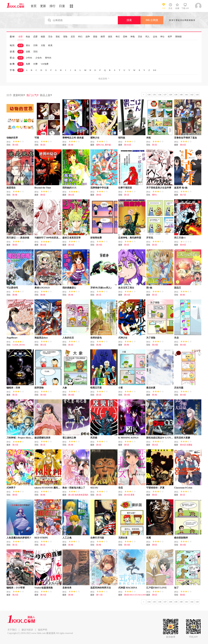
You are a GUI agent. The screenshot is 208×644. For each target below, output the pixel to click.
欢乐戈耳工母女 (126, 288)
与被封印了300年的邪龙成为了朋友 (52, 238)
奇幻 (118, 37)
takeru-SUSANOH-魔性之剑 (49, 488)
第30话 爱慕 (129, 495)
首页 (34, 6)
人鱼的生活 (68, 338)
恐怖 (125, 37)
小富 (121, 388)
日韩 (35, 45)
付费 (35, 64)
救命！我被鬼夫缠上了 (74, 488)
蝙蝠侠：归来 (13, 388)
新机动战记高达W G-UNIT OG (162, 438)
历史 (140, 37)
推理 (103, 37)
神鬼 (133, 37)
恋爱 (35, 37)
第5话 (127, 445)
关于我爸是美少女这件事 (159, 188)
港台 (28, 45)
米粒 (149, 138)
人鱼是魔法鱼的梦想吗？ (19, 538)
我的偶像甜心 (69, 288)
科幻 (80, 37)
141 (187, 95)
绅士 (162, 37)
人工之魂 (67, 538)
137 (165, 95)
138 (170, 95)
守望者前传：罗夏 (155, 488)
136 (160, 95)
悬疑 (95, 37)
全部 (20, 37)
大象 (65, 388)
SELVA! (94, 488)
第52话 (43, 345)
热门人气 (33, 95)
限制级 (179, 37)
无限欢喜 (123, 538)
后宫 (73, 37)
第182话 (128, 145)
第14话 (15, 445)
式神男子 (11, 488)
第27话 (183, 195)
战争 (88, 37)
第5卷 (182, 295)
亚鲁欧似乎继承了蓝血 (186, 138)
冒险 (65, 37)
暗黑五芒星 (96, 388)
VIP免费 (45, 64)
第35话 (71, 245)
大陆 (43, 45)
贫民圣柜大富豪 (182, 438)
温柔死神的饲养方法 (101, 588)
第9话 (155, 545)
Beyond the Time (43, 188)
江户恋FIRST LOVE (156, 588)
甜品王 (178, 288)
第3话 (127, 245)
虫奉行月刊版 (97, 538)
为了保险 (151, 338)
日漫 (62, 6)
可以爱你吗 (12, 288)
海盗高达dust (41, 338)
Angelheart (12, 338)
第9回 (182, 595)
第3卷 (127, 345)
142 (192, 95)
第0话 (15, 495)
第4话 (155, 495)
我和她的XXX (69, 188)
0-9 (155, 70)
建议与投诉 (27, 630)
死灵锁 (94, 438)
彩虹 (58, 37)
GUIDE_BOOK (19, 345)
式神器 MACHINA (128, 588)
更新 (43, 6)
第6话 (155, 595)
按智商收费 (96, 238)
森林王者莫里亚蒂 (71, 238)
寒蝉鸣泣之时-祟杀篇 (73, 138)
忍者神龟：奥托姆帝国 (130, 238)
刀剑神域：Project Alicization (21, 438)
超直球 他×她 (181, 188)
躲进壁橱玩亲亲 (42, 438)
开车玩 (150, 238)
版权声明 (43, 630)
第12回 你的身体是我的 (78, 495)
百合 (50, 37)
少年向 (29, 58)
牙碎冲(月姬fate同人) (101, 288)
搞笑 (110, 37)
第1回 (43, 145)
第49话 (183, 245)
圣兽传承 (67, 588)
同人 (148, 37)
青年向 (48, 58)
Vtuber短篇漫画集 (44, 588)
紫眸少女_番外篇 (104, 145)
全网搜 (152, 20)
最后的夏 (151, 388)
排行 (52, 6)
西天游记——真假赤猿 (18, 238)
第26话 (155, 445)
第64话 (183, 145)
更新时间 (19, 95)
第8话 (43, 195)
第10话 (43, 595)
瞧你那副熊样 (181, 538)
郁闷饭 (122, 138)
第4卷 (15, 295)
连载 (28, 52)
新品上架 (46, 95)
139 (176, 95)
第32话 (43, 245)
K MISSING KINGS (128, 438)
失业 (176, 338)
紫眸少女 (95, 138)
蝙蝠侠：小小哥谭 (16, 588)
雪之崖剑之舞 (69, 438)
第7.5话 (99, 595)
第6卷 (43, 295)
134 (149, 95)
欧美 (50, 45)
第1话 (127, 195)
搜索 (129, 20)
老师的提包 (96, 338)
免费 (28, 64)
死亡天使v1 (180, 238)
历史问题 (179, 388)
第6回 (15, 245)
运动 (155, 37)
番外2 (155, 195)
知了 (176, 588)
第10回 (15, 145)
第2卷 (99, 345)
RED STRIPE (41, 538)
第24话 (15, 595)
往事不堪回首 (125, 188)
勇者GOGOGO (42, 288)
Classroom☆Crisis (183, 488)
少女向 (39, 58)
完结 (35, 52)
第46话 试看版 (186, 445)
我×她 (149, 288)
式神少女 (123, 338)
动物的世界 (12, 138)
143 (197, 95)
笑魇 (149, 538)
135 (154, 95)
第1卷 (71, 145)
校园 (43, 37)
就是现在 (11, 188)
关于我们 (12, 630)
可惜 (37, 138)
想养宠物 (39, 388)
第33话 (127, 295)
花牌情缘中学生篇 (99, 188)
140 (181, 95)
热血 (28, 37)
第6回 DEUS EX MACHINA (136, 595)
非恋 (121, 488)
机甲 (170, 37)
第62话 (71, 195)
